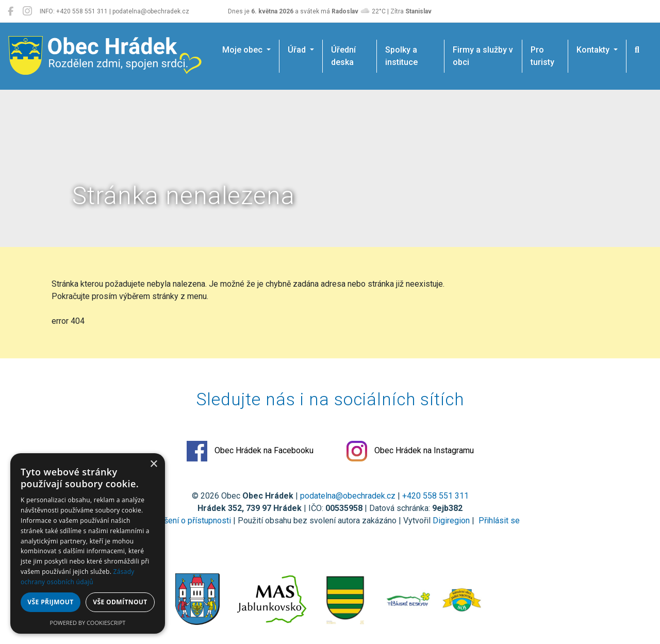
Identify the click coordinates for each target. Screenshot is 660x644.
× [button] (153, 464)
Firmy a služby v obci (483, 56)
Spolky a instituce (401, 56)
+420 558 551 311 (435, 496)
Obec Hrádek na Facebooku (250, 451)
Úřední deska (343, 56)
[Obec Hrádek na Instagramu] (27, 11)
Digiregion (451, 521)
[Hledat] (637, 50)
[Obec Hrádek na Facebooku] (11, 11)
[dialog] (88, 543)
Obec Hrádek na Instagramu (410, 451)
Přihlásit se (498, 521)
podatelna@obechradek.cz (348, 496)
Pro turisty (542, 56)
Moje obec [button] (243, 50)
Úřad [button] (298, 50)
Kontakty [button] (594, 50)
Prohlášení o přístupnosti (186, 521)
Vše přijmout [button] (50, 602)
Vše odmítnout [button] (120, 602)
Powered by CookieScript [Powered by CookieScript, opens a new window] (88, 623)
